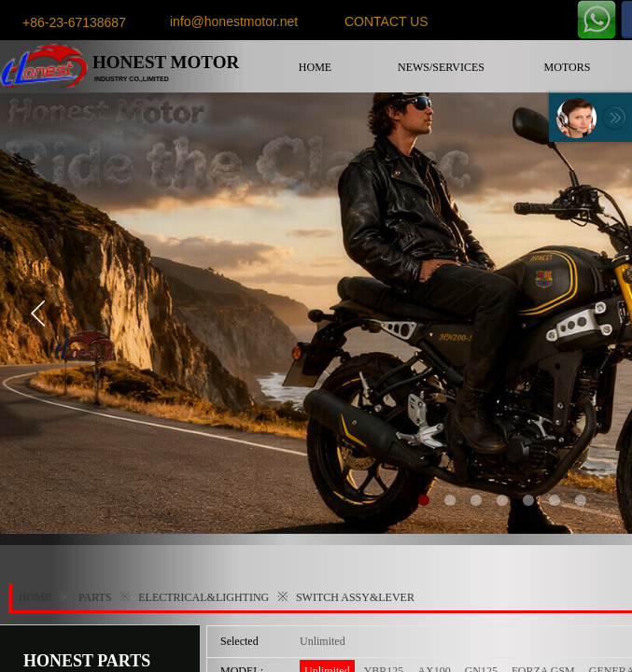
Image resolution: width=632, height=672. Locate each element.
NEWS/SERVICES (441, 67)
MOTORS (568, 67)
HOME (315, 67)
